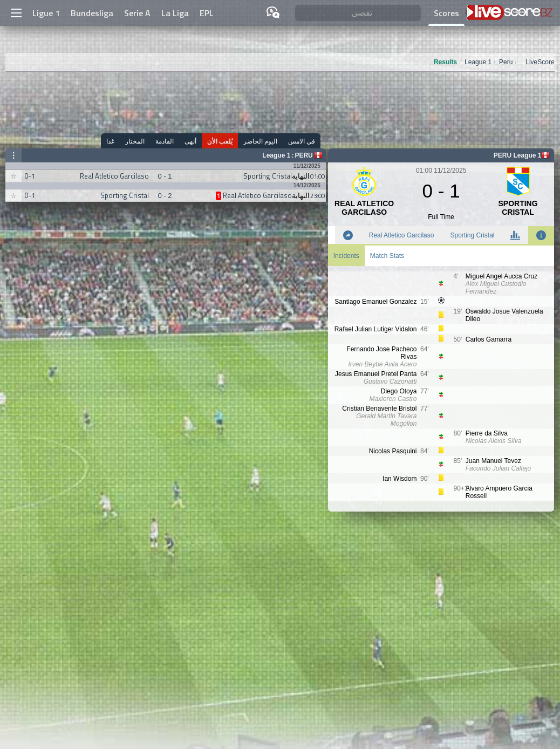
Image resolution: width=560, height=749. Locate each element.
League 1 (276, 155)
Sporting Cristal (472, 235)
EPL (207, 13)
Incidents (346, 256)
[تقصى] (358, 13)
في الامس (302, 141)
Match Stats (387, 256)
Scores (446, 13)
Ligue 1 (46, 13)
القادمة (165, 141)
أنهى (190, 141)
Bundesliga (92, 13)
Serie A (137, 13)
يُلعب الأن (220, 141)
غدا (110, 141)
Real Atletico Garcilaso (402, 235)
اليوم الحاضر (260, 141)
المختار (135, 141)
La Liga (175, 13)
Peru (303, 155)
